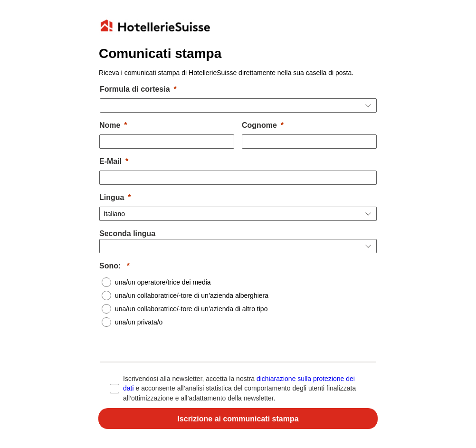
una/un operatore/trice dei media (163, 282)
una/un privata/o (139, 322)
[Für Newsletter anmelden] (238, 419)
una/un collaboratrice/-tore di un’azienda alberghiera (192, 295)
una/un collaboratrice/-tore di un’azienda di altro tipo (191, 309)
